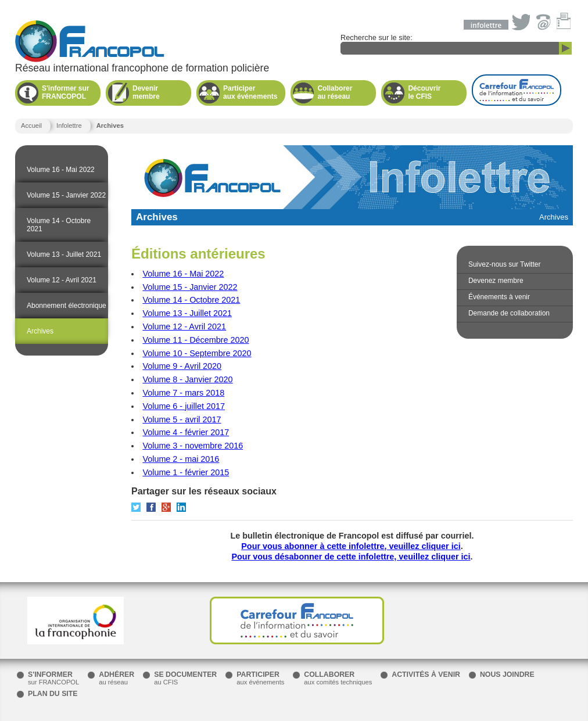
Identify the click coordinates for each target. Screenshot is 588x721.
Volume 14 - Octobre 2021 (59, 225)
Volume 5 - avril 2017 (182, 419)
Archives (40, 331)
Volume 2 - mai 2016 (181, 459)
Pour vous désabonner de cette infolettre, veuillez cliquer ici (351, 557)
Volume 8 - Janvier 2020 (187, 379)
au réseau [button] (343, 92)
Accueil (31, 125)
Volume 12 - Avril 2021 (62, 280)
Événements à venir (499, 297)
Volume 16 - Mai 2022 (61, 170)
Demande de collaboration (509, 313)
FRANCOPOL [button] (67, 92)
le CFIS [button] (433, 92)
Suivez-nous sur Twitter (505, 264)
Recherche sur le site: (456, 44)
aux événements (260, 678)
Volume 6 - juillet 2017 (184, 406)
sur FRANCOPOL (53, 678)
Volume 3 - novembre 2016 (193, 446)
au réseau (116, 678)
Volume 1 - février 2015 (186, 472)
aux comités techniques (338, 678)
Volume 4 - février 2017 (186, 432)
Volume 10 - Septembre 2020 (197, 353)
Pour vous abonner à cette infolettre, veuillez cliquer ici (351, 546)
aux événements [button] (250, 92)
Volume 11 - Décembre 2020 (196, 340)
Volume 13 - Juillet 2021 (64, 254)
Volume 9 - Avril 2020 (182, 366)
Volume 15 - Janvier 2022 (66, 195)
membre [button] (158, 92)
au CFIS (185, 678)
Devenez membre (496, 281)
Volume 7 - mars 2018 (183, 393)
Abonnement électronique (67, 306)
